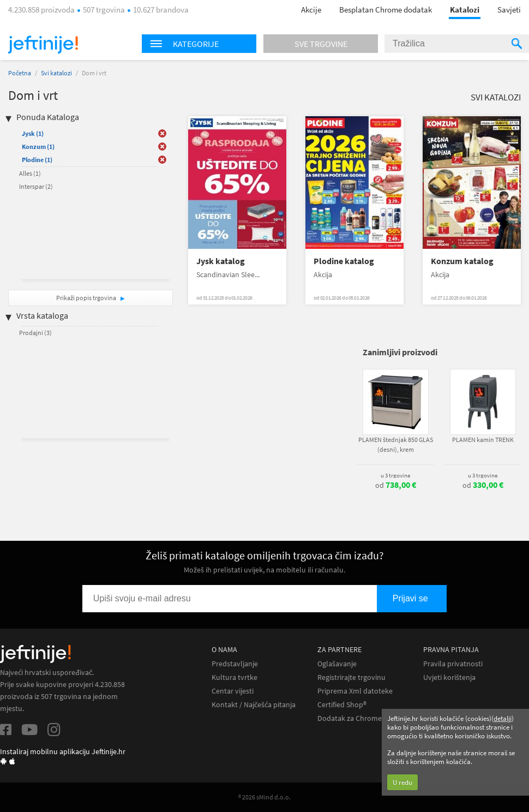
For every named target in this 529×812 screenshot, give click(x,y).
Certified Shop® (342, 705)
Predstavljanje (235, 664)
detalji (503, 718)
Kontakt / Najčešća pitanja (254, 705)
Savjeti (509, 10)
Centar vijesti (233, 691)
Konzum (38, 147)
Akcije (311, 10)
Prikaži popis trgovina (87, 298)
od (396, 485)
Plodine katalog (344, 261)
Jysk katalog (221, 261)
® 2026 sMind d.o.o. (264, 797)
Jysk (33, 133)
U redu (402, 782)
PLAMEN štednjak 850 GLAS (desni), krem (396, 444)
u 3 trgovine (395, 475)
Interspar (36, 186)
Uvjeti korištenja (449, 677)
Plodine (37, 160)
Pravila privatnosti (453, 664)
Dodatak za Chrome (350, 718)
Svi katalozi (56, 73)
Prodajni (35, 333)
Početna (20, 73)
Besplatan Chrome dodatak (386, 10)
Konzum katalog (462, 261)
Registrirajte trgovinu (351, 677)
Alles (30, 173)
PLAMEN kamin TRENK (483, 440)
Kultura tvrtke (235, 677)
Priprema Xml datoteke (355, 691)
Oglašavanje (337, 664)
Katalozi (465, 10)
